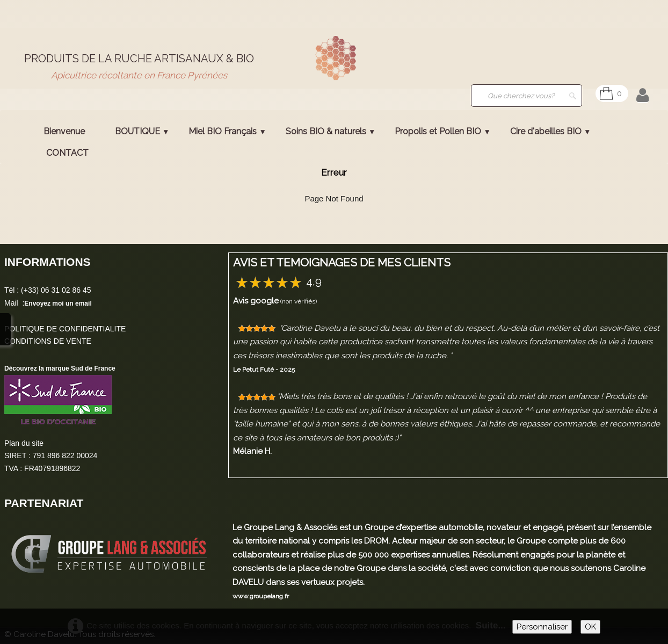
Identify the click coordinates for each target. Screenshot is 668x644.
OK (590, 627)
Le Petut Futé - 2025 (264, 370)
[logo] (139, 66)
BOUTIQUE (142, 131)
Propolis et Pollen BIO (442, 131)
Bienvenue (64, 131)
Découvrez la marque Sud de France (60, 368)
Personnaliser (542, 627)
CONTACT (67, 153)
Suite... (491, 625)
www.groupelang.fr (261, 596)
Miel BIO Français (227, 131)
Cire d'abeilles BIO (550, 131)
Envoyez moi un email (58, 303)
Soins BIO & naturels (331, 131)
